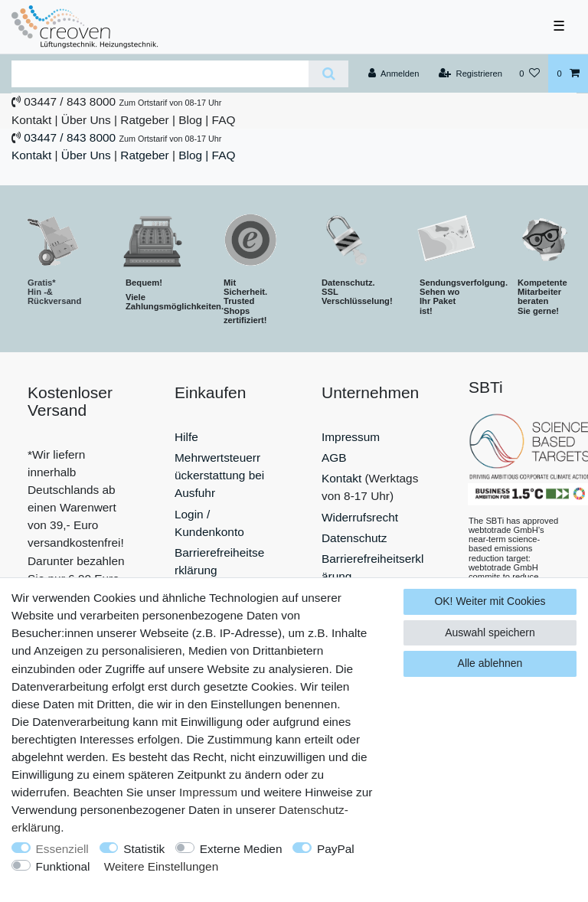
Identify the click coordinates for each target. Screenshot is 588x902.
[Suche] (328, 74)
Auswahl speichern (490, 632)
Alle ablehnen (490, 663)
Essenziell (62, 849)
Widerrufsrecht (360, 517)
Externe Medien (241, 849)
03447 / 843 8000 (70, 101)
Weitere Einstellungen (161, 866)
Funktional (63, 866)
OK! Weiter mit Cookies (490, 601)
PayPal (336, 849)
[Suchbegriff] (160, 74)
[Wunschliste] (529, 74)
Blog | (193, 120)
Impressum (351, 437)
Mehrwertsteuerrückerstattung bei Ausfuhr (219, 475)
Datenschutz (354, 538)
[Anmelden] (394, 74)
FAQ (224, 120)
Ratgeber (144, 120)
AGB (334, 458)
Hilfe (186, 437)
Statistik (144, 849)
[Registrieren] (470, 74)
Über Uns (86, 120)
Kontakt (31, 120)
